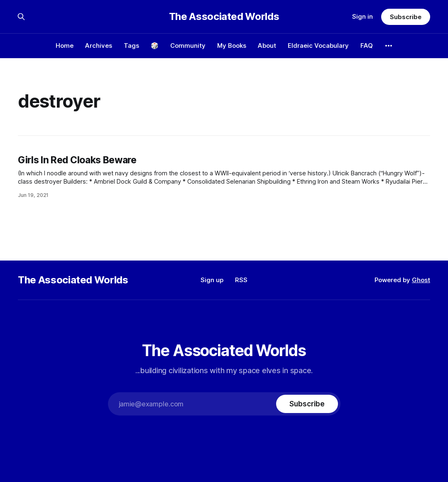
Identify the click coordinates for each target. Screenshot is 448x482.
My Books (232, 45)
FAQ (367, 45)
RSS (241, 280)
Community (188, 45)
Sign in (362, 16)
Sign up (212, 280)
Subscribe (405, 17)
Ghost (421, 280)
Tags (131, 45)
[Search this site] (21, 17)
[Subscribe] (307, 404)
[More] (389, 46)
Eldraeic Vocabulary (318, 45)
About (267, 45)
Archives (99, 45)
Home (65, 45)
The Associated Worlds (224, 17)
